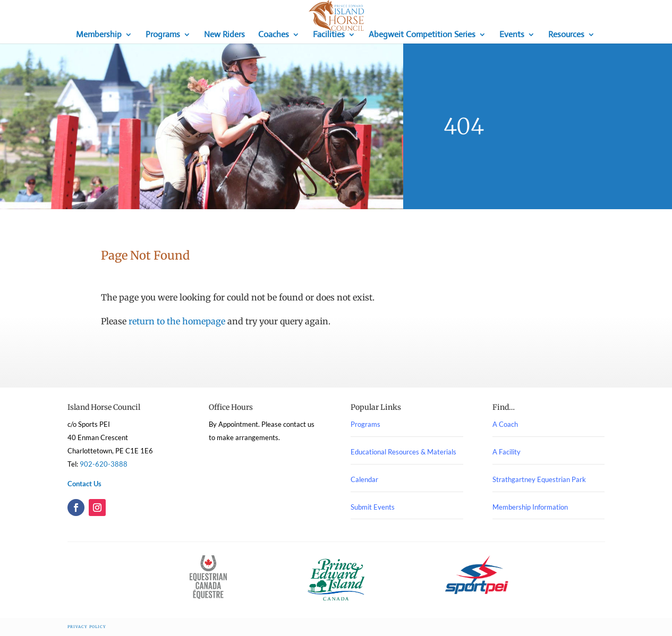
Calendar (364, 479)
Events (512, 35)
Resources (566, 35)
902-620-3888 (104, 464)
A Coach (505, 424)
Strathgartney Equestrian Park (539, 479)
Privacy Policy (87, 627)
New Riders (224, 35)
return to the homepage (177, 321)
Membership (99, 35)
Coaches (274, 35)
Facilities (329, 35)
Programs (163, 35)
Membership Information (530, 507)
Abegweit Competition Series (422, 35)
